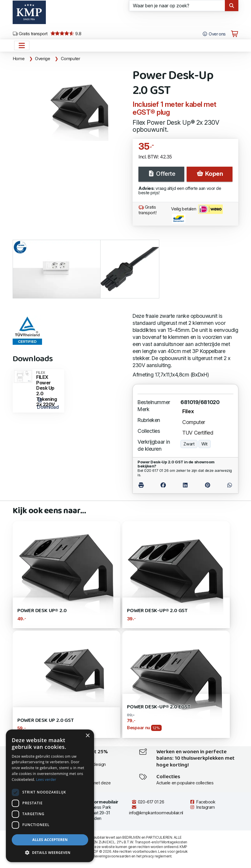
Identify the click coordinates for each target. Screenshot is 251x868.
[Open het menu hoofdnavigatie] (22, 45)
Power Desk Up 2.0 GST (46, 721)
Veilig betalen (197, 214)
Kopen (210, 174)
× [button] (87, 736)
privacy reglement (157, 856)
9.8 (66, 34)
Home (19, 59)
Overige (42, 59)
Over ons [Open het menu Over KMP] (214, 34)
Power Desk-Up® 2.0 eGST (159, 707)
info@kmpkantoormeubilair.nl (156, 810)
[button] (50, 853)
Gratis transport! (148, 210)
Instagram (202, 807)
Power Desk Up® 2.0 (42, 611)
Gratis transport (30, 34)
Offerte (161, 174)
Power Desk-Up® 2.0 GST (157, 611)
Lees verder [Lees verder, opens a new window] (46, 780)
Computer (71, 59)
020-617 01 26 (148, 802)
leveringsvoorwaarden (112, 856)
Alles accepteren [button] (50, 840)
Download (48, 404)
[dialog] (50, 796)
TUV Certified (198, 433)
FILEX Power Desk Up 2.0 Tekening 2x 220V (48, 389)
